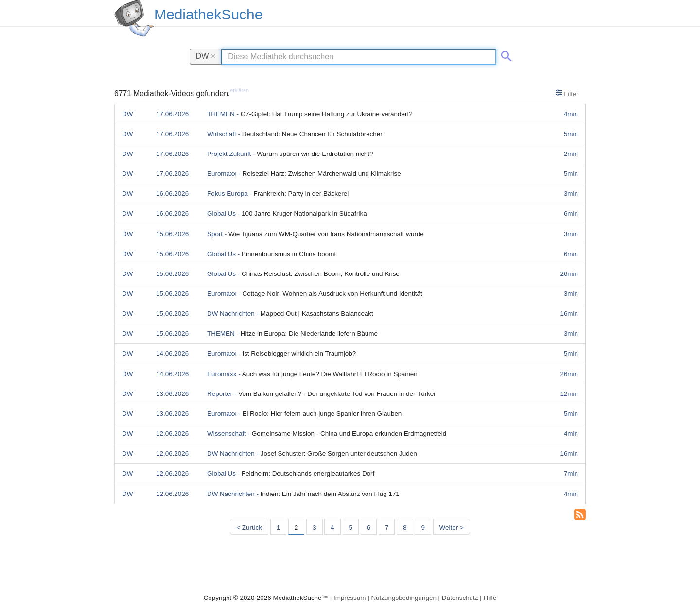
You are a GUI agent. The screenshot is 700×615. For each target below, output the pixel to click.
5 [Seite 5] (351, 527)
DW (206, 56)
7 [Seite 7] (387, 527)
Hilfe (490, 598)
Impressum (350, 598)
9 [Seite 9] (423, 527)
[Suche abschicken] (505, 54)
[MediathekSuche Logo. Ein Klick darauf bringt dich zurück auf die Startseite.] (134, 18)
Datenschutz (460, 598)
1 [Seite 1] (278, 527)
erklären (239, 90)
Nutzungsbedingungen (404, 598)
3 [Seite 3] (314, 527)
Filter (567, 93)
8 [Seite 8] (405, 527)
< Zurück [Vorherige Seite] (249, 527)
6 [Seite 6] (369, 527)
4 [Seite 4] (332, 527)
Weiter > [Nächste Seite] (452, 527)
